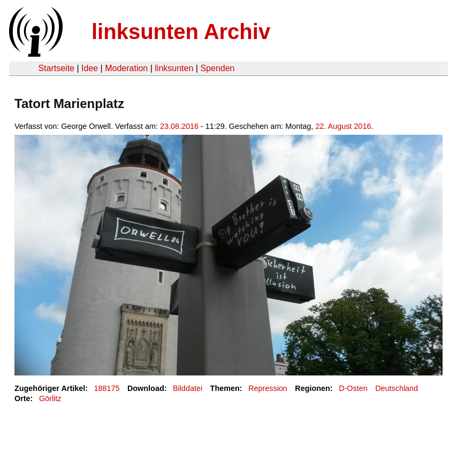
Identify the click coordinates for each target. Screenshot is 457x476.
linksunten (174, 68)
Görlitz (50, 398)
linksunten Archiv (181, 32)
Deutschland (397, 388)
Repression (268, 388)
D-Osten (353, 388)
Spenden (217, 68)
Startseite (56, 68)
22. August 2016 (343, 126)
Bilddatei (188, 388)
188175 (107, 388)
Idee (90, 68)
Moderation (126, 68)
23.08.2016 (179, 126)
